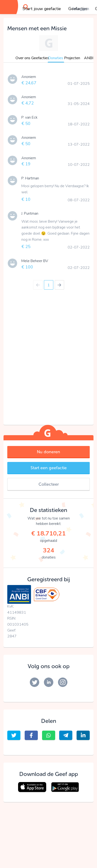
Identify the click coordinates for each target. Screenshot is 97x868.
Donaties (56, 58)
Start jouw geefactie (42, 9)
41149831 (17, 612)
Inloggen (81, 9)
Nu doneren (48, 452)
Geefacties (40, 58)
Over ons (23, 58)
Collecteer (49, 484)
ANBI (89, 58)
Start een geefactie (49, 468)
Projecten (72, 58)
